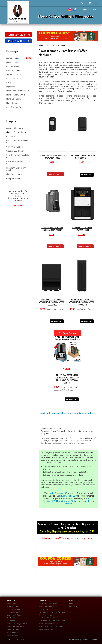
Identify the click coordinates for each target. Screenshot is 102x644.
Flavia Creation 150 (58, 493)
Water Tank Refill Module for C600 (18, 163)
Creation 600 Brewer (15, 151)
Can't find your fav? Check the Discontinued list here (67, 413)
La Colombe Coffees (15, 612)
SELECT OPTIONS (55, 174)
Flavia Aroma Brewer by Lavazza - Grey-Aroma (52, 229)
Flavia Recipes (12, 103)
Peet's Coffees (12, 78)
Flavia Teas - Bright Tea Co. (18, 91)
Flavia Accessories (14, 174)
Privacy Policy (74, 640)
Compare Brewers (14, 178)
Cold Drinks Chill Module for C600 (18, 156)
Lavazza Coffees (13, 70)
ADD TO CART (87, 175)
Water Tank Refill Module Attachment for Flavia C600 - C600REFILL (82, 302)
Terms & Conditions (89, 640)
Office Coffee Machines (16, 128)
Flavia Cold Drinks (14, 99)
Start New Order (20, 35)
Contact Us (73, 604)
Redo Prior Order (19, 41)
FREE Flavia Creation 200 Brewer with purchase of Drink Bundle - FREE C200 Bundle (67, 379)
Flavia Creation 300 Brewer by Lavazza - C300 (52, 157)
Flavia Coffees (12, 62)
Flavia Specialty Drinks (16, 95)
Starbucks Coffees (14, 74)
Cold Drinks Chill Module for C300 (18, 142)
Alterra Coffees (13, 66)
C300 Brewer (12, 136)
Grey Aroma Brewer (15, 147)
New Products (12, 632)
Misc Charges (75, 606)
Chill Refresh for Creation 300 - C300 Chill (82, 157)
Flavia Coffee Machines (16, 132)
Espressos (11, 87)
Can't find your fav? (14, 107)
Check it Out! (18, 205)
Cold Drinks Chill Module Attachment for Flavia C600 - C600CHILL (52, 302)
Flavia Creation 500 (65, 501)
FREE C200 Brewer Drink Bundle (17, 169)
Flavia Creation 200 (69, 496)
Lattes (9, 83)
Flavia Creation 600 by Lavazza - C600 (82, 229)
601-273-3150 (89, 10)
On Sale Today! (19, 58)
